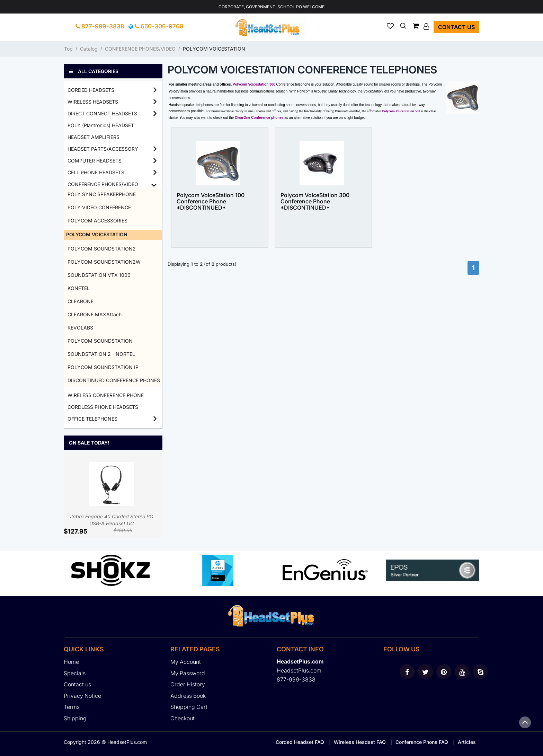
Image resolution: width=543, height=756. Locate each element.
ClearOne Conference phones (259, 118)
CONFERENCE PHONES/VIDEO (140, 49)
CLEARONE (81, 301)
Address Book (188, 696)
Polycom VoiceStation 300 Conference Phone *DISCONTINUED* (315, 201)
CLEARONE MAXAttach (95, 314)
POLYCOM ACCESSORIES (97, 221)
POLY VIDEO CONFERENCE (99, 207)
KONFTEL (79, 288)
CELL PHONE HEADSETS (96, 172)
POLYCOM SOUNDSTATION (100, 341)
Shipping (75, 718)
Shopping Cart (189, 707)
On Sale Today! (89, 443)
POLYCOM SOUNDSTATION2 (102, 249)
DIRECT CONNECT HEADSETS (102, 113)
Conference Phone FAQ (422, 742)
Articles (467, 742)
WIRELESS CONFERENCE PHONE (106, 395)
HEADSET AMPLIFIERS (94, 137)
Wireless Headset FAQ (360, 742)
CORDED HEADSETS (91, 90)
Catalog (89, 49)
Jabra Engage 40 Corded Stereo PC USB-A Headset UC (112, 494)
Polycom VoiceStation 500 (401, 111)
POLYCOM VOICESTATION (214, 49)
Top (68, 49)
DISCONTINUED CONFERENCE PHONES (114, 380)
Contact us (456, 27)
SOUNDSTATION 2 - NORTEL (101, 354)
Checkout (183, 718)
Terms (72, 707)
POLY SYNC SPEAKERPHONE (102, 194)
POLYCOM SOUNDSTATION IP (103, 367)
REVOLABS (80, 328)
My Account (186, 662)
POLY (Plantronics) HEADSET (101, 125)
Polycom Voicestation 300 (254, 84)
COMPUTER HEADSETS (95, 161)
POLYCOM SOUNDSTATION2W (104, 262)
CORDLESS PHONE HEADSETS (103, 407)
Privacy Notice (82, 696)
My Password (188, 673)
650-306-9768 (159, 26)
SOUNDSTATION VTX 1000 (99, 275)
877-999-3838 (100, 26)
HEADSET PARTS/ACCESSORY (103, 149)
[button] (427, 26)
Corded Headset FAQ (300, 742)
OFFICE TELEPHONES (92, 419)
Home (71, 662)
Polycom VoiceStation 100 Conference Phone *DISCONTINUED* (211, 201)
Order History (188, 684)
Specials (75, 673)
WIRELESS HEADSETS (93, 102)
